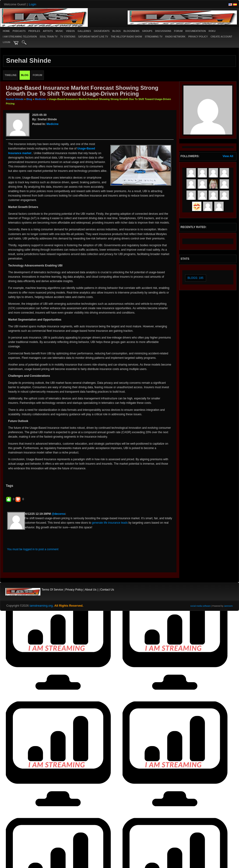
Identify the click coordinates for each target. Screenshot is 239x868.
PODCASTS (19, 31)
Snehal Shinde (15, 99)
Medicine (40, 99)
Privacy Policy (74, 590)
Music (59, 31)
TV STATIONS (68, 37)
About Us (91, 590)
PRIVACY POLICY (198, 37)
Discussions (163, 31)
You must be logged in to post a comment (33, 549)
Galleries (84, 31)
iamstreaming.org (41, 606)
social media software (201, 606)
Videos (70, 31)
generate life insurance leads (110, 523)
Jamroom (228, 606)
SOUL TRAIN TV (49, 37)
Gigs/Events (102, 31)
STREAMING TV (154, 37)
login (7, 42)
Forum (178, 31)
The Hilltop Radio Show (126, 37)
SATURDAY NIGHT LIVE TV (93, 37)
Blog (29, 99)
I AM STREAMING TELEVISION (20, 37)
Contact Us (107, 590)
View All (228, 156)
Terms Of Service (52, 590)
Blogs (116, 31)
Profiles (34, 31)
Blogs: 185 (196, 278)
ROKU (212, 31)
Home (6, 31)
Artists (48, 31)
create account (221, 37)
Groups (147, 31)
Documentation (195, 31)
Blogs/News (131, 31)
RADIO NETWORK (175, 37)
